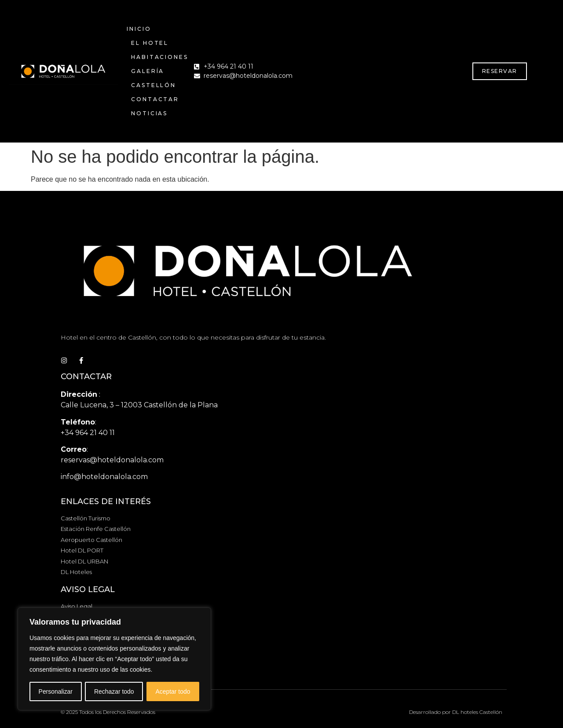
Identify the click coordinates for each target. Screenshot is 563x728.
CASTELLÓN (154, 85)
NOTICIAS (149, 113)
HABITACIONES (160, 57)
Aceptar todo (173, 691)
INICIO (139, 29)
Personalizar (55, 691)
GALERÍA (148, 71)
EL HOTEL (150, 43)
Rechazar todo (114, 691)
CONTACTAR (155, 99)
